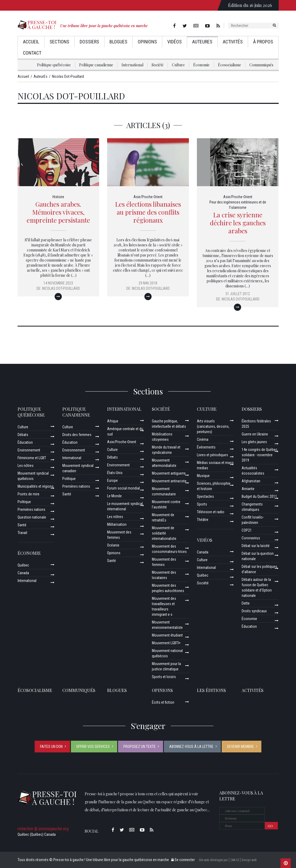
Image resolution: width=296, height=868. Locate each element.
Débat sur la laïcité (256, 546)
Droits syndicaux (254, 611)
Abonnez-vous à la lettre (191, 747)
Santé (22, 525)
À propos (263, 42)
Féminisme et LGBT (32, 458)
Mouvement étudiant (167, 635)
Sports (202, 504)
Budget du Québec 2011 (259, 496)
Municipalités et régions (36, 486)
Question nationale (32, 517)
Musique (203, 476)
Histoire (58, 197)
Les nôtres (26, 466)
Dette (246, 603)
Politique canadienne (96, 65)
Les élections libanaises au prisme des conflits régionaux (148, 212)
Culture (178, 65)
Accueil (31, 42)
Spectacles (205, 496)
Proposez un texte (139, 747)
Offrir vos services (93, 747)
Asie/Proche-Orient (148, 197)
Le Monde (114, 496)
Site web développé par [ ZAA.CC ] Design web (228, 860)
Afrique (113, 421)
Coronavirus (251, 538)
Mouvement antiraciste (169, 481)
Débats (23, 435)
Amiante (248, 489)
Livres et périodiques (212, 455)
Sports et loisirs (164, 677)
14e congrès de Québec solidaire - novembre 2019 (259, 455)
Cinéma (203, 439)
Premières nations (31, 510)
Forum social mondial (123, 488)
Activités (233, 42)
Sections (59, 42)
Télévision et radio (211, 512)
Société (158, 65)
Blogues (118, 42)
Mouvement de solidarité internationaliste (164, 533)
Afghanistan (251, 481)
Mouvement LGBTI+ (166, 643)
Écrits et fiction (163, 702)
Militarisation (117, 524)
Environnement (29, 450)
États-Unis (115, 473)
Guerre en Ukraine (255, 434)
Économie (201, 65)
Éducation (25, 442)
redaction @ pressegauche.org (43, 829)
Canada (23, 573)
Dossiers (89, 42)
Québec (23, 565)
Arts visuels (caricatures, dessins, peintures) (213, 426)
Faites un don (51, 747)
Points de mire (29, 494)
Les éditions (211, 690)
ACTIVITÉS (253, 690)
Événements (206, 447)
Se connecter (183, 860)
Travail (22, 533)
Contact (32, 53)
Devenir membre (240, 747)
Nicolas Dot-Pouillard (61, 288)
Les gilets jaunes (254, 442)
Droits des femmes (77, 435)
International (132, 65)
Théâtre (203, 520)
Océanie (113, 545)
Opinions (147, 42)
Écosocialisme (230, 65)
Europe (112, 480)
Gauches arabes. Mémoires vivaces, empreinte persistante (58, 212)
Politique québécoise (54, 65)
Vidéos (175, 42)
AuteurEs (202, 42)
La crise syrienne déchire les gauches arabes (238, 223)
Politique (24, 502)
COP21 (247, 530)
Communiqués (261, 65)
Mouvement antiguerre (169, 473)
